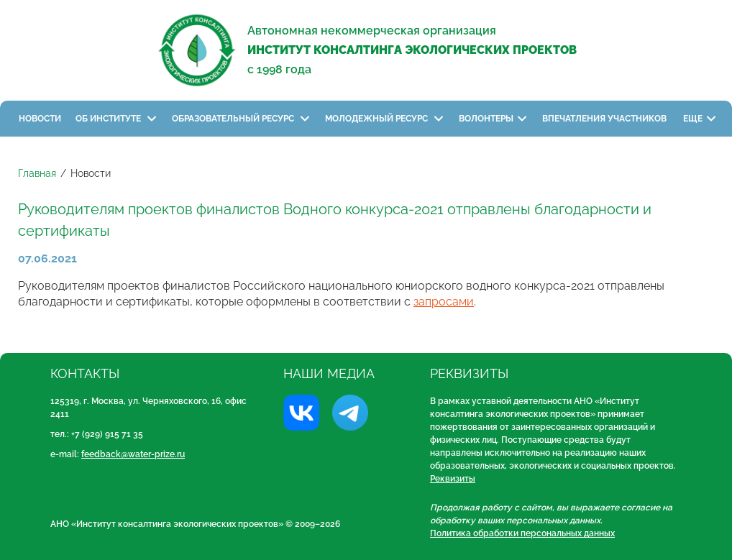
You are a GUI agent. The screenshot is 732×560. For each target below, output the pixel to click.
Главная (37, 173)
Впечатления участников (605, 119)
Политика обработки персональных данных (522, 533)
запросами (444, 302)
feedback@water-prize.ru (133, 454)
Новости (40, 119)
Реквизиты (453, 479)
